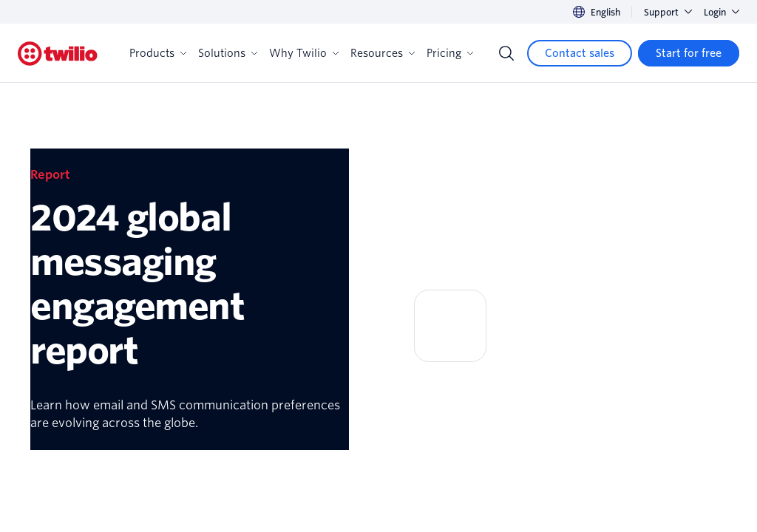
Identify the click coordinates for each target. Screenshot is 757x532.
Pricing (450, 53)
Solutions (228, 53)
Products (158, 53)
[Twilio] (58, 54)
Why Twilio (304, 53)
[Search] (506, 53)
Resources (383, 53)
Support (668, 12)
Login (722, 12)
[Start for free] (689, 53)
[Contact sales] (580, 53)
